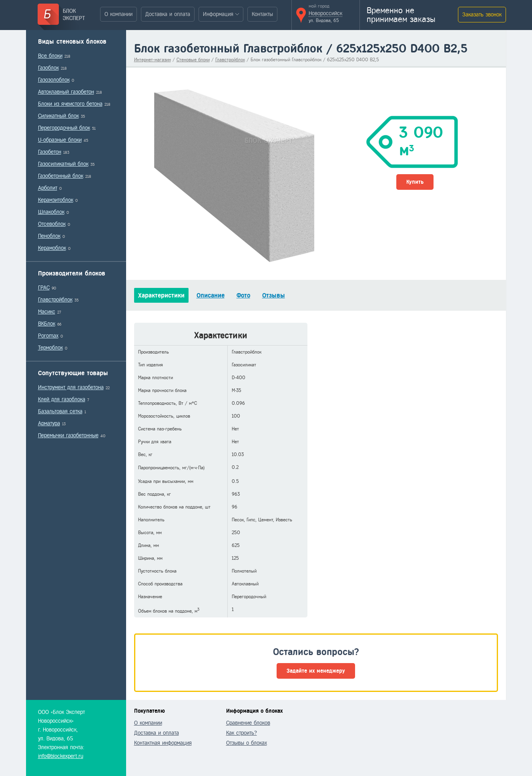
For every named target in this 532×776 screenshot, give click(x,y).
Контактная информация (163, 743)
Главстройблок (55, 300)
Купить (415, 182)
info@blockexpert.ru (61, 756)
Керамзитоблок (56, 200)
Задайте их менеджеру (316, 671)
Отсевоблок (52, 224)
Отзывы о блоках (247, 743)
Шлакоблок (51, 212)
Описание (211, 295)
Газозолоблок (54, 80)
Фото (243, 295)
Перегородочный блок (64, 128)
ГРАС (44, 288)
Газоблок (48, 68)
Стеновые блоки (193, 60)
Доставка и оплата (168, 14)
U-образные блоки (60, 140)
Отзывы (274, 295)
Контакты (262, 14)
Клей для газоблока (62, 399)
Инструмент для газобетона (71, 387)
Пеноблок (49, 236)
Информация (218, 14)
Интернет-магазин (153, 60)
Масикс (47, 312)
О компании (118, 14)
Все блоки (50, 56)
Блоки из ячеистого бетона (70, 104)
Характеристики (161, 295)
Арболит (48, 188)
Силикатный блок (58, 116)
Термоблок (50, 348)
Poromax (48, 336)
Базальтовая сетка (60, 411)
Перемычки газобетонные (68, 435)
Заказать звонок (482, 15)
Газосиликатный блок (63, 164)
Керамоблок (52, 248)
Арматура (49, 423)
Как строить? (242, 733)
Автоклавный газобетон (66, 92)
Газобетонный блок (61, 176)
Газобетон (50, 152)
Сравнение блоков (248, 723)
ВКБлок (47, 324)
